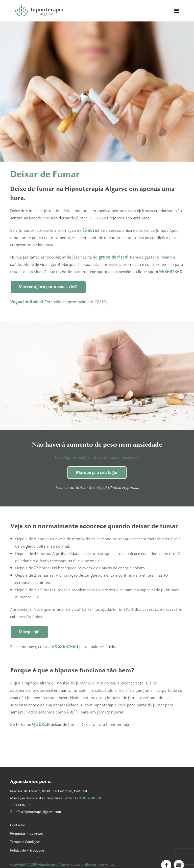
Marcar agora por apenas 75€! (48, 287)
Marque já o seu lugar (97, 473)
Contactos (18, 825)
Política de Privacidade (27, 851)
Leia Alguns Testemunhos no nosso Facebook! (97, 457)
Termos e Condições (25, 842)
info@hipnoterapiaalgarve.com (38, 812)
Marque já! (29, 632)
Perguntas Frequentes (27, 834)
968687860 (23, 805)
